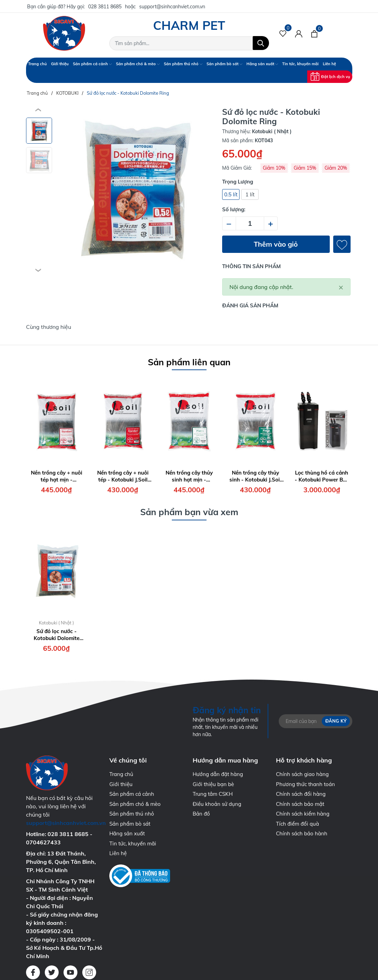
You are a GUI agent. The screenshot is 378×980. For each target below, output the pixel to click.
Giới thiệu (60, 64)
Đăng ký (336, 721)
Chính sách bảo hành (302, 833)
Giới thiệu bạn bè (213, 784)
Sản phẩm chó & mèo (138, 64)
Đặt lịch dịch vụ (330, 76)
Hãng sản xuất (262, 64)
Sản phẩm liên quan (189, 362)
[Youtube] (70, 972)
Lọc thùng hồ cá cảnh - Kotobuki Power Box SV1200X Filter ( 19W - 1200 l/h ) (322, 476)
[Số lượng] (250, 223)
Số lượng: (234, 209)
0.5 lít (231, 194)
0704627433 (43, 842)
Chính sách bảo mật (300, 804)
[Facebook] (33, 972)
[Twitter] (52, 972)
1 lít (250, 194)
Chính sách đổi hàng (301, 794)
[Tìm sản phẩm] (189, 43)
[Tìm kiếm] (261, 43)
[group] (135, 190)
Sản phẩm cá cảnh (92, 64)
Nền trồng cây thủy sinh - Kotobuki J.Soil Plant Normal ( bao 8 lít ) (255, 476)
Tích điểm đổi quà (297, 824)
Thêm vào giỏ (276, 244)
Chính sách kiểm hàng (303, 814)
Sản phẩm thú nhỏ (183, 64)
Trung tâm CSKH (213, 794)
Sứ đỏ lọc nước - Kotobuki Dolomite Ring (57, 635)
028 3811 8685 (105, 7)
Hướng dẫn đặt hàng (218, 774)
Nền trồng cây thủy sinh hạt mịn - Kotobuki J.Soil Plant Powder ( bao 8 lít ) (189, 476)
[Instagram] (89, 972)
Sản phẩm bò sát (224, 64)
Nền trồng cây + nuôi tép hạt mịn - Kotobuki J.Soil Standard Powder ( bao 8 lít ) (57, 476)
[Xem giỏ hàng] (314, 33)
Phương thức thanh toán (305, 784)
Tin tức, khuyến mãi (300, 64)
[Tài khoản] (299, 33)
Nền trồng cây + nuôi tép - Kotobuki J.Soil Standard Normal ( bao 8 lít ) (123, 476)
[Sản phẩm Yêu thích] (283, 33)
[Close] (341, 287)
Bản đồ (201, 814)
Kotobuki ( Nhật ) (56, 623)
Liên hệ (329, 64)
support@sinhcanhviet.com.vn (172, 7)
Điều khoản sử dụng (217, 804)
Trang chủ (37, 64)
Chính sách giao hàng (302, 774)
